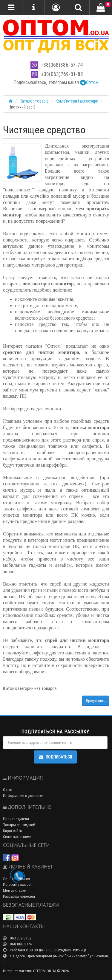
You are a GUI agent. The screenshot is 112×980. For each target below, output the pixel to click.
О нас (7, 790)
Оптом (89, 82)
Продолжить (96, 701)
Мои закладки (15, 890)
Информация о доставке (23, 796)
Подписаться (55, 757)
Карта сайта (12, 831)
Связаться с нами (17, 837)
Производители (16, 819)
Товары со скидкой (19, 825)
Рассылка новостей (19, 896)
